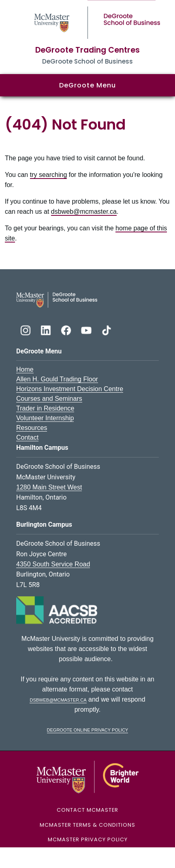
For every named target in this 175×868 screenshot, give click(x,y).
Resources (32, 428)
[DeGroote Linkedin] (47, 329)
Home (25, 369)
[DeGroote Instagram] (26, 329)
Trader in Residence (45, 408)
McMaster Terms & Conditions (87, 825)
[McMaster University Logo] (88, 777)
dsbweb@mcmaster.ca (84, 212)
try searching (49, 175)
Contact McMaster (87, 810)
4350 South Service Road (53, 564)
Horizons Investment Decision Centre (70, 389)
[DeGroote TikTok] (107, 329)
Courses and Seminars (49, 399)
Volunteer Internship (45, 418)
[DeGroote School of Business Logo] (57, 299)
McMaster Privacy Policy (88, 839)
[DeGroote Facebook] (67, 329)
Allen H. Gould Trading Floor (57, 379)
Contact (27, 437)
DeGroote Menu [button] (87, 85)
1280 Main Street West (49, 487)
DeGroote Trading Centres (87, 50)
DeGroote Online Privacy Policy (88, 729)
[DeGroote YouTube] (87, 329)
